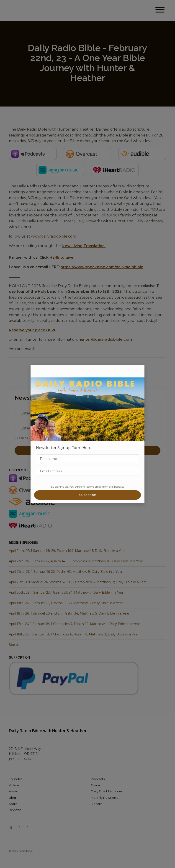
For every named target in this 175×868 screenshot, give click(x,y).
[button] (137, 371)
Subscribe (88, 495)
